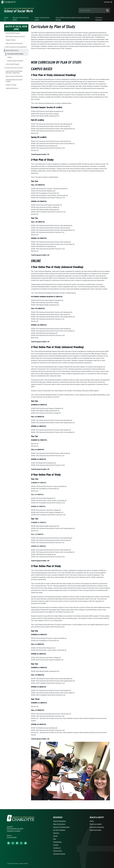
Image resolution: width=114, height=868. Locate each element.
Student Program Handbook (15, 61)
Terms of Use (57, 851)
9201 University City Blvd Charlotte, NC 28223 (15, 830)
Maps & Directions (59, 824)
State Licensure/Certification (14, 76)
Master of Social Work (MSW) (42, 19)
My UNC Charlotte (59, 830)
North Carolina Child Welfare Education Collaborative (14, 72)
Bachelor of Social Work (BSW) (21, 19)
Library (55, 836)
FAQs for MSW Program (13, 64)
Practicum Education (99, 19)
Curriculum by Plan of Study (15, 54)
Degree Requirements (12, 50)
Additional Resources (12, 88)
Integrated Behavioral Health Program (14, 81)
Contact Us (57, 848)
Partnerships (57, 842)
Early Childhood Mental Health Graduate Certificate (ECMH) (73, 19)
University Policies (59, 854)
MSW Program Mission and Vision (15, 37)
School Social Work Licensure (14, 68)
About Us (6, 19)
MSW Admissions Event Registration (16, 47)
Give (55, 839)
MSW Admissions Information (14, 43)
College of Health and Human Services (19, 8)
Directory (56, 833)
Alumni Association (60, 821)
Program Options (11, 40)
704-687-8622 (12, 837)
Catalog (9, 57)
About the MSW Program (13, 33)
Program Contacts (11, 85)
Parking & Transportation (61, 827)
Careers (56, 845)
